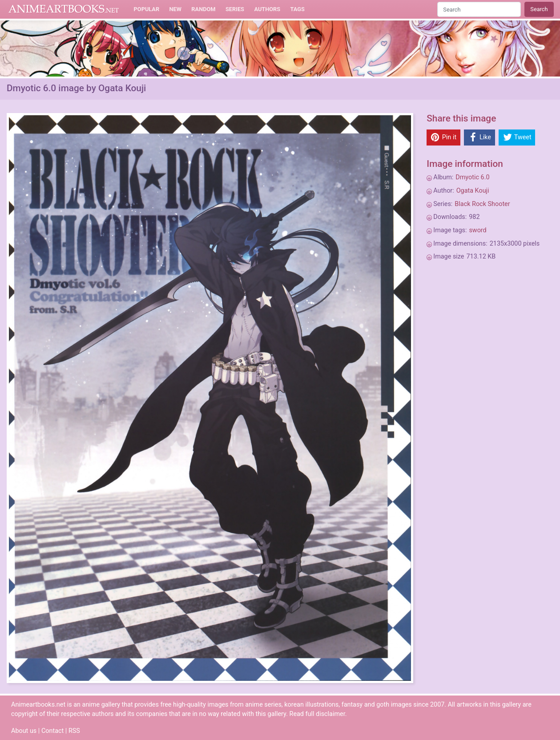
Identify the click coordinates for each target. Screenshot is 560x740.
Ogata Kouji (473, 191)
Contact (52, 731)
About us (24, 731)
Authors (267, 9)
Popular (147, 9)
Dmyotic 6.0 (472, 177)
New (175, 9)
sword (477, 230)
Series (235, 9)
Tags (298, 9)
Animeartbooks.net (64, 9)
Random (203, 9)
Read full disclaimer (317, 714)
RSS (74, 731)
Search (539, 9)
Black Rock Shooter (482, 204)
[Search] (479, 9)
